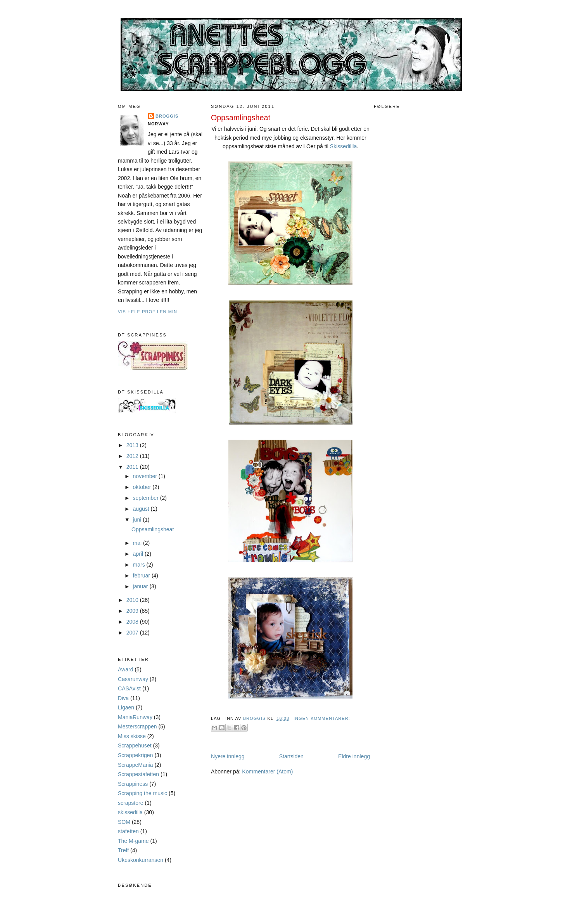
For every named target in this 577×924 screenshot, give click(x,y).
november (146, 476)
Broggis (167, 116)
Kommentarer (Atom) (267, 771)
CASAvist (129, 688)
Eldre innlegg (354, 756)
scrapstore (131, 803)
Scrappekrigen (135, 755)
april (139, 554)
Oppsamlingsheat (153, 529)
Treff (123, 850)
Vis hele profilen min (148, 312)
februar (142, 576)
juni (138, 520)
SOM (124, 822)
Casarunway (133, 679)
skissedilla (130, 812)
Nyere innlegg (228, 756)
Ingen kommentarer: (322, 718)
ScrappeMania (135, 765)
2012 (133, 456)
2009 (133, 611)
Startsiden (291, 756)
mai (138, 543)
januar (141, 586)
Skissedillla (343, 146)
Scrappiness (133, 784)
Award (126, 669)
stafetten (128, 831)
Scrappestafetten (138, 774)
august (142, 509)
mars (140, 565)
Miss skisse (132, 736)
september (147, 498)
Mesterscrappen (137, 726)
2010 (133, 600)
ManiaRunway (135, 717)
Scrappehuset (135, 745)
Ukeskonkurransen (141, 860)
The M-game (133, 841)
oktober (143, 487)
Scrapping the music (143, 793)
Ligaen (126, 707)
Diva (123, 698)
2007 (133, 633)
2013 (133, 445)
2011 (133, 467)
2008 (133, 622)
